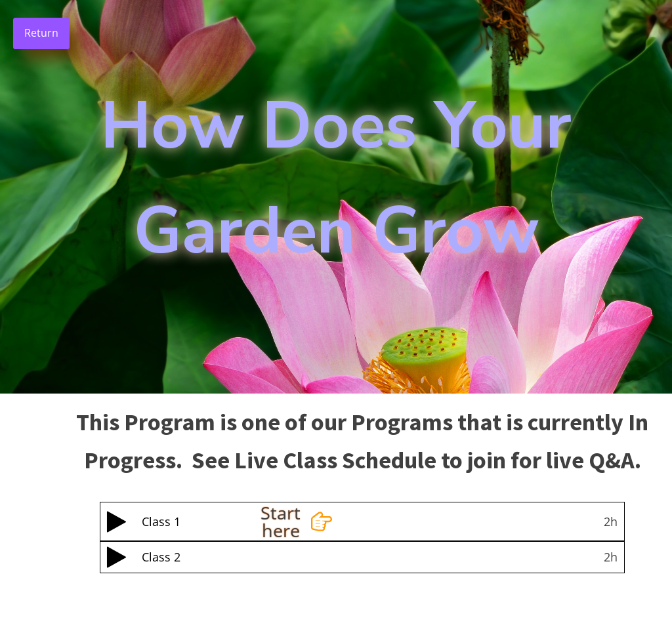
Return (41, 33)
